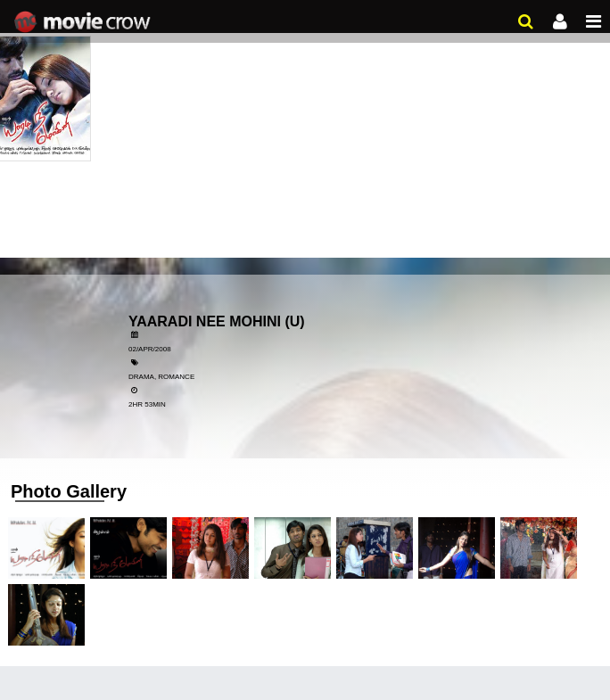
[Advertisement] (305, 134)
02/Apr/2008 (150, 349)
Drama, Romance (161, 377)
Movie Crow (84, 22)
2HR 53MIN (147, 404)
